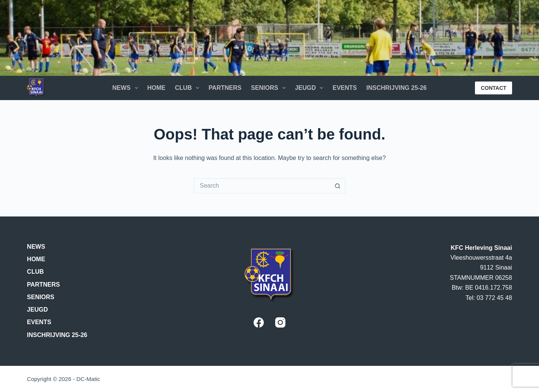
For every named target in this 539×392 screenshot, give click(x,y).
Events (345, 88)
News (126, 88)
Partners (225, 88)
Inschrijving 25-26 (396, 88)
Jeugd (310, 88)
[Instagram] (280, 322)
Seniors (270, 88)
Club (189, 88)
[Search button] (338, 186)
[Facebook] (259, 322)
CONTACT (493, 88)
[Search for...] (262, 186)
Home (157, 88)
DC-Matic (88, 379)
